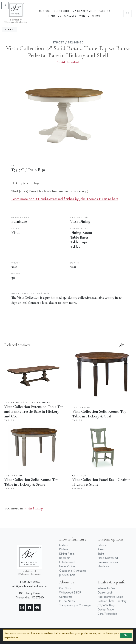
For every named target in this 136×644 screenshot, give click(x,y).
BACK (9, 29)
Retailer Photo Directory (112, 601)
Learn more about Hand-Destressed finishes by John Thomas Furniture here (65, 199)
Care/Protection (107, 614)
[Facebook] (30, 607)
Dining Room (67, 554)
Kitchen (63, 549)
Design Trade (106, 609)
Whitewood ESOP (70, 593)
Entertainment (67, 562)
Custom (45, 11)
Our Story (65, 588)
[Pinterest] (37, 607)
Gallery (70, 16)
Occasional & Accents (73, 571)
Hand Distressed (108, 558)
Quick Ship (62, 11)
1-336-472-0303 (30, 582)
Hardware (104, 566)
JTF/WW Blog (106, 605)
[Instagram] (22, 607)
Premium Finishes (108, 562)
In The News (67, 601)
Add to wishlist (68, 62)
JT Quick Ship (67, 575)
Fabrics (105, 11)
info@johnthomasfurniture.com (30, 586)
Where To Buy (90, 16)
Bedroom (65, 558)
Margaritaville (84, 11)
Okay (126, 635)
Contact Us (66, 597)
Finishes (55, 16)
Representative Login (110, 597)
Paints (101, 549)
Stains (101, 554)
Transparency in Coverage (75, 605)
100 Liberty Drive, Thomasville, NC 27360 (30, 595)
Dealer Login (105, 593)
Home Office (67, 566)
